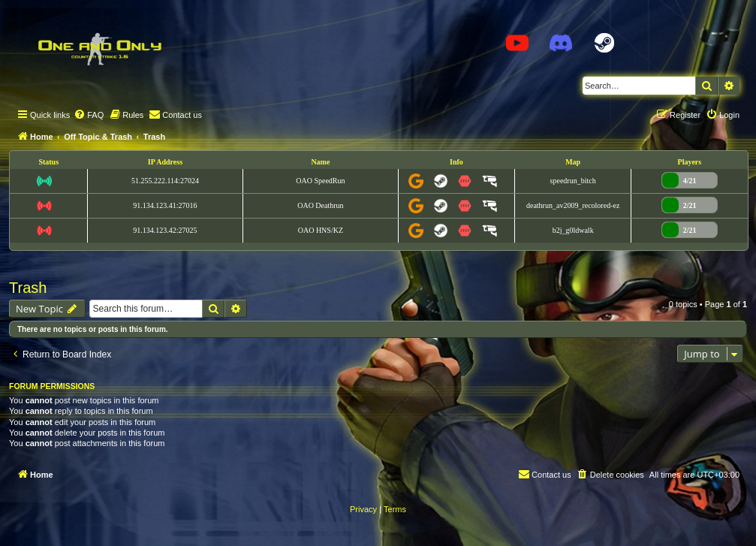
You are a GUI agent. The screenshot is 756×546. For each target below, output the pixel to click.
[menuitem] (89, 115)
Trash (28, 288)
